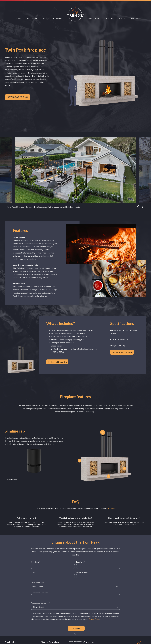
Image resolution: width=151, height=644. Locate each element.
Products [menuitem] (32, 19)
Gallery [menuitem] (109, 19)
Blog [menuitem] (45, 19)
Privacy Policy (94, 619)
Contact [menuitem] (135, 19)
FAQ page (111, 508)
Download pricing (18, 97)
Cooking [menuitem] (58, 19)
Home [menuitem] (18, 19)
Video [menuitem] (122, 19)
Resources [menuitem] (94, 19)
